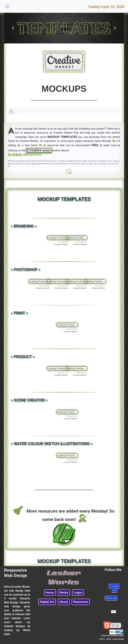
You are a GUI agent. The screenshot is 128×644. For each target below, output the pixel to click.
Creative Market (61, 244)
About (64, 602)
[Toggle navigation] (7, 6)
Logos (78, 592)
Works (64, 592)
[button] (13, 28)
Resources (81, 602)
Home (50, 592)
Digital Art (47, 602)
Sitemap (111, 598)
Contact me (115, 588)
